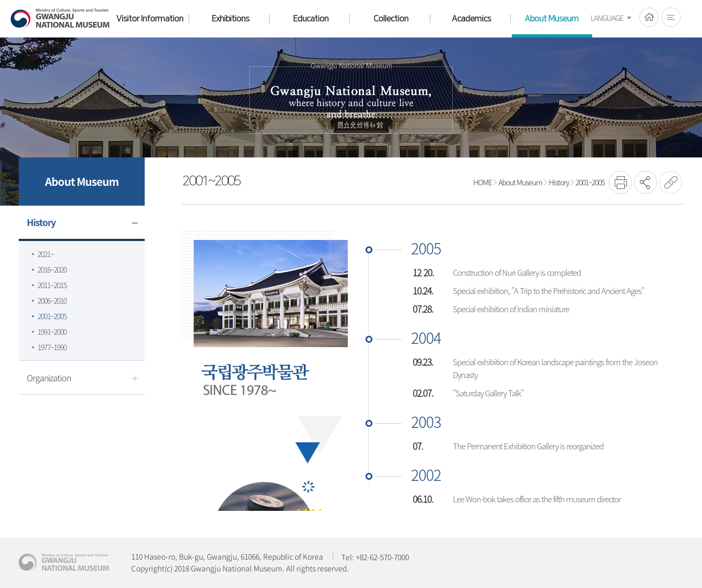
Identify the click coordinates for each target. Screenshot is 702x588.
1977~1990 (52, 347)
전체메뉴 (671, 17)
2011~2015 (52, 285)
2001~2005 (52, 316)
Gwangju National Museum (60, 18)
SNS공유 (645, 182)
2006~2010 (52, 300)
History (559, 182)
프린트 (620, 182)
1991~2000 (52, 331)
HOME (649, 17)
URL (671, 182)
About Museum (520, 182)
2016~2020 (52, 269)
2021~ (46, 254)
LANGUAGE (607, 18)
